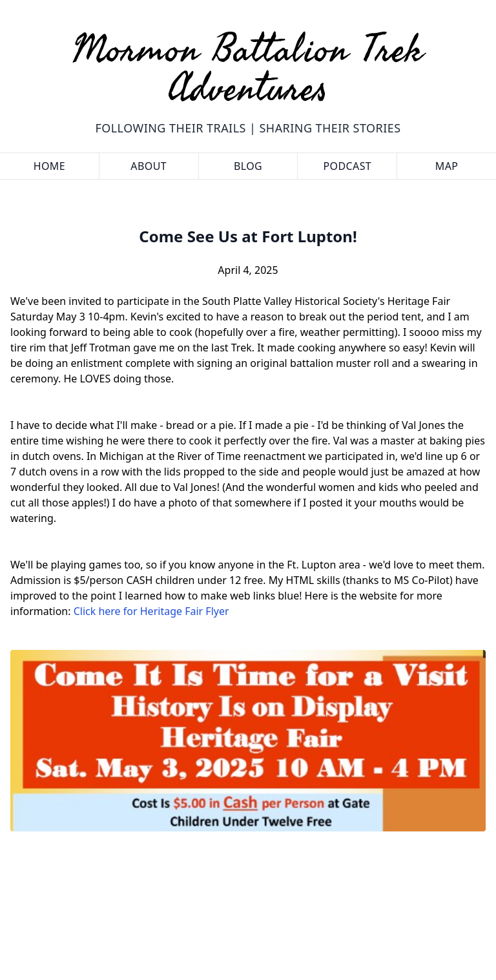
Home (49, 166)
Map (447, 166)
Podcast (347, 166)
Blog (248, 166)
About (149, 166)
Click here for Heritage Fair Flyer (151, 611)
